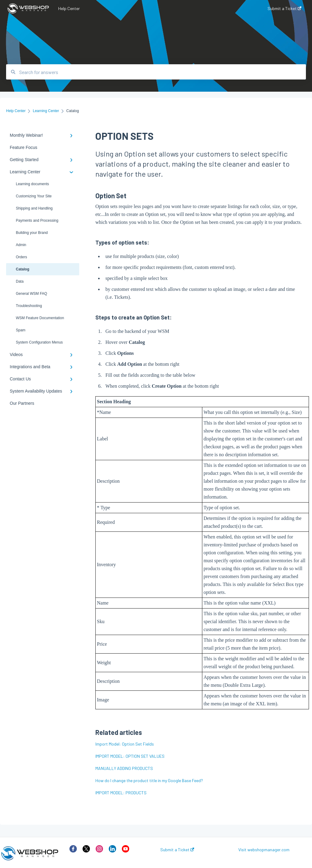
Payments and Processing (37, 221)
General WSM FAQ (32, 294)
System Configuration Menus (39, 342)
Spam (21, 330)
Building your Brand (32, 233)
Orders (21, 257)
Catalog (23, 269)
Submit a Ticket (177, 850)
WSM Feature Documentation (40, 318)
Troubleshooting (29, 306)
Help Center (69, 8)
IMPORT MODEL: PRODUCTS (121, 793)
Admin (21, 245)
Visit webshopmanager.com (264, 850)
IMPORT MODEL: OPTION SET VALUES (130, 756)
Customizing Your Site (34, 196)
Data (20, 281)
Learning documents (32, 184)
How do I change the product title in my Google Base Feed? (149, 780)
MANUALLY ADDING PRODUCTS (124, 768)
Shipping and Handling (34, 208)
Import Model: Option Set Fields (125, 744)
